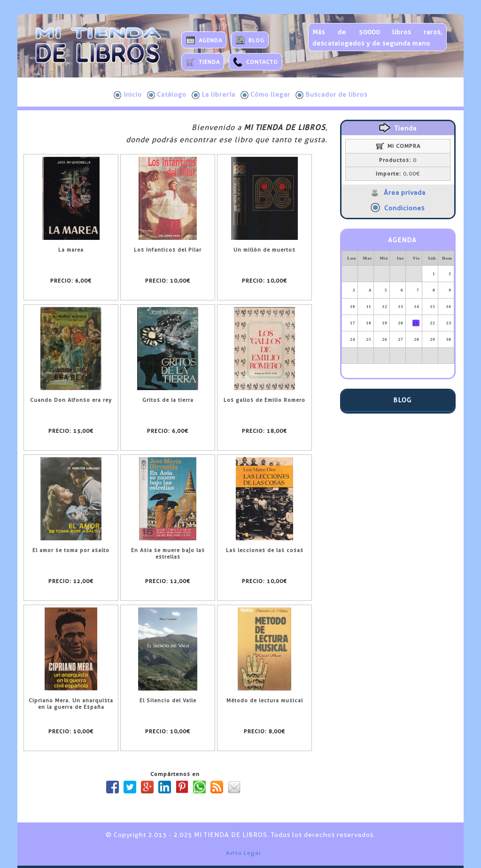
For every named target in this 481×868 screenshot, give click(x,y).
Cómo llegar (265, 95)
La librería (213, 95)
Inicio (128, 95)
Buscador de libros (331, 95)
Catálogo (167, 95)
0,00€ (398, 174)
